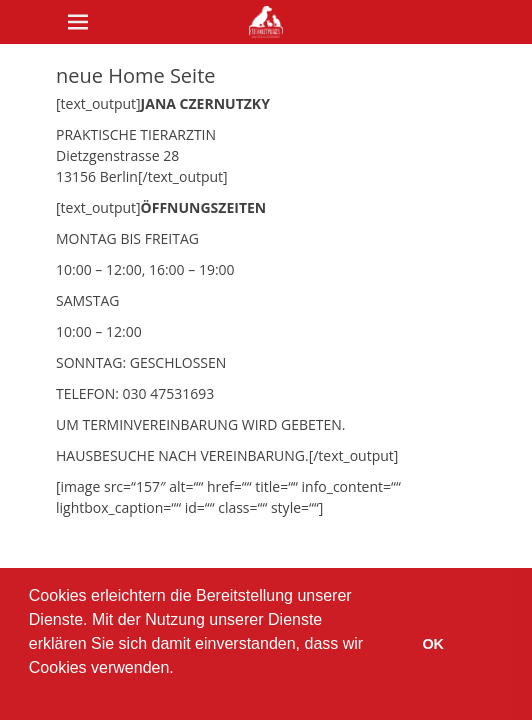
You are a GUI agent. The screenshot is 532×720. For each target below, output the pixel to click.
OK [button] (433, 644)
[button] (32, 694)
